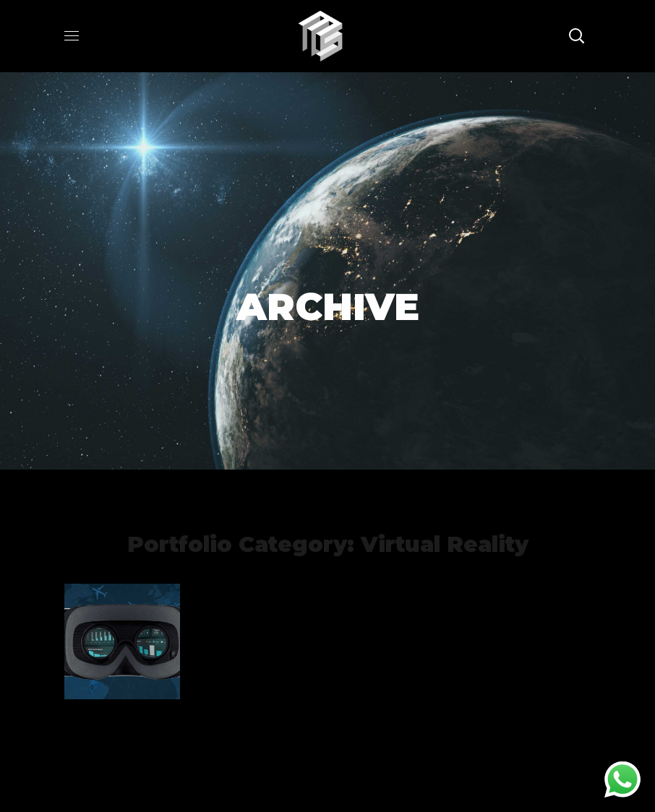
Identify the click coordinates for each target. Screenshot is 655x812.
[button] (576, 36)
